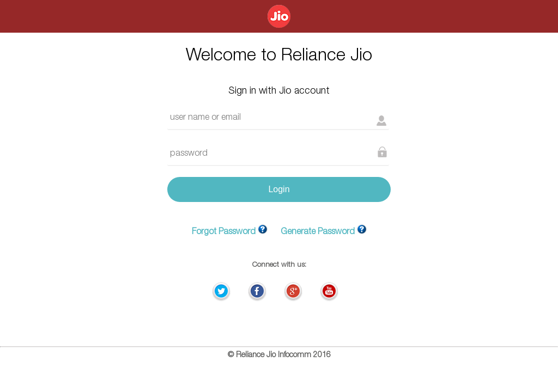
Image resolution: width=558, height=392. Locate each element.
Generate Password (318, 232)
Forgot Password (224, 232)
